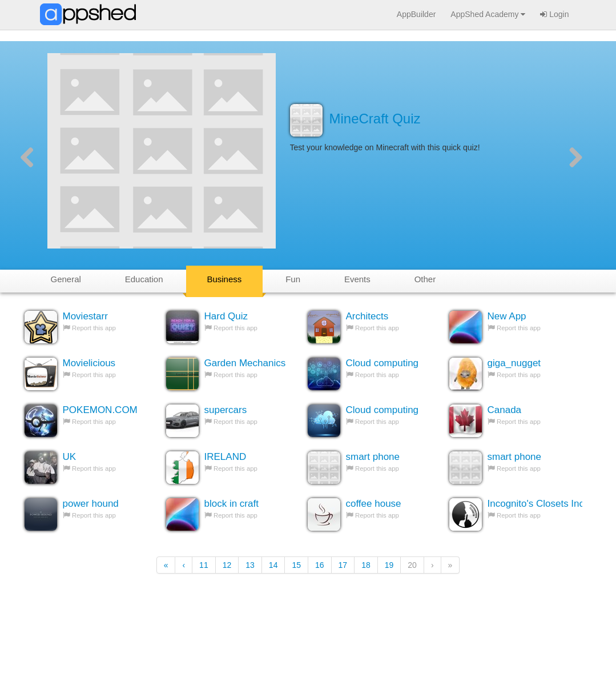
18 (366, 565)
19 (389, 565)
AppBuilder (416, 14)
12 (227, 565)
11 (204, 565)
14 (273, 565)
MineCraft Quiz (375, 119)
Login (554, 14)
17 (343, 565)
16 (320, 565)
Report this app (94, 328)
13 (250, 565)
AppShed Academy (488, 14)
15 (296, 565)
